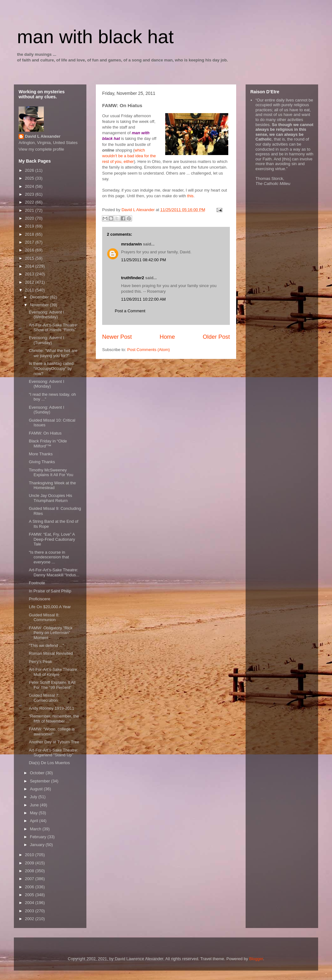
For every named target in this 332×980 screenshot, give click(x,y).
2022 (30, 202)
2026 (30, 170)
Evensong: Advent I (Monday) (46, 384)
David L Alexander (43, 136)
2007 (30, 879)
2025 (30, 178)
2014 (30, 266)
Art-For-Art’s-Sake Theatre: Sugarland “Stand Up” (53, 753)
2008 (30, 871)
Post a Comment (130, 311)
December (40, 297)
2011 (30, 290)
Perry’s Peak (40, 662)
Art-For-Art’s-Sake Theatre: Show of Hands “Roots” (53, 328)
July (34, 797)
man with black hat (95, 37)
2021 (30, 210)
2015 (30, 258)
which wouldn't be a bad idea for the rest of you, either (129, 156)
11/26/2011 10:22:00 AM (143, 299)
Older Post (216, 337)
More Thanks (41, 454)
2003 (30, 911)
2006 (30, 887)
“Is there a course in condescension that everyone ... (49, 557)
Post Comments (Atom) (149, 350)
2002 (30, 919)
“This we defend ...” (46, 646)
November (40, 305)
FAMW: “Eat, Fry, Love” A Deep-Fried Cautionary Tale (52, 539)
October (38, 773)
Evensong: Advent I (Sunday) (46, 410)
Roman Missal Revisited (51, 653)
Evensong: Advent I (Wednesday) (46, 315)
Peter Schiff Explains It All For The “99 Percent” (52, 685)
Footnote (37, 583)
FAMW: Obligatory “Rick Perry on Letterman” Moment (50, 633)
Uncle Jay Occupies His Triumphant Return (50, 498)
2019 (30, 226)
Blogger (256, 959)
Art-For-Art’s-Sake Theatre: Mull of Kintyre (53, 672)
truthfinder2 (133, 278)
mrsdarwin (131, 244)
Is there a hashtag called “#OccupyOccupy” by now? (51, 368)
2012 (30, 282)
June (35, 805)
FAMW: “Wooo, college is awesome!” (52, 732)
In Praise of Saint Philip (50, 591)
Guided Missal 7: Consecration (44, 698)
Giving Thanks (42, 462)
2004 (30, 903)
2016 (30, 250)
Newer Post (117, 337)
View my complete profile (41, 149)
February (39, 837)
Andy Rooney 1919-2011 (51, 708)
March (36, 829)
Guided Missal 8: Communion (44, 617)
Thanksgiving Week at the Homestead (52, 485)
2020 (30, 218)
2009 (30, 863)
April (35, 821)
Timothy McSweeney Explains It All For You (51, 473)
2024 (30, 186)
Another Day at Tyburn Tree (54, 742)
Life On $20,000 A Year (50, 607)
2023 (30, 194)
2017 (30, 242)
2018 (30, 234)
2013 (30, 274)
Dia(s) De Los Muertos (49, 763)
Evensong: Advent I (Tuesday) (46, 340)
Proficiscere (39, 599)
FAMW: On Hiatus (45, 433)
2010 (30, 855)
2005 (30, 895)
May (34, 813)
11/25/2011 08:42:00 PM (143, 260)
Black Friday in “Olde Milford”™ (48, 444)
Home (167, 337)
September (41, 781)
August (37, 789)
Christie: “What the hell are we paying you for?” (53, 353)
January (38, 845)
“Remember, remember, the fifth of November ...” (54, 719)
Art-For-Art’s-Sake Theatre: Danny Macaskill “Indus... (54, 572)
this (190, 196)
